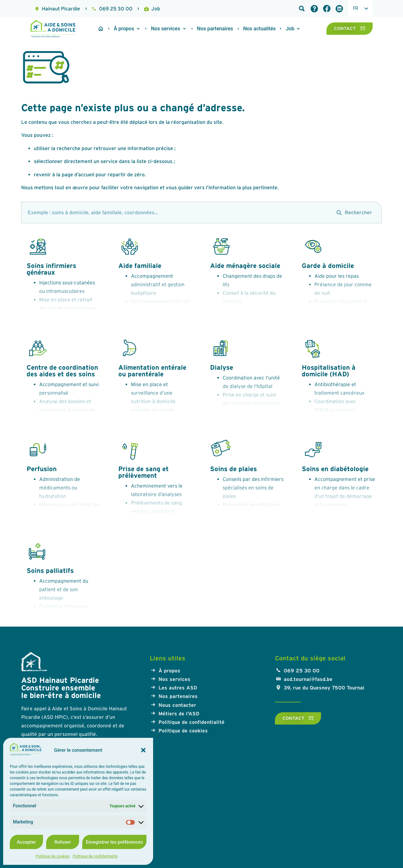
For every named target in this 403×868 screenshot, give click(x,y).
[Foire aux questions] (314, 9)
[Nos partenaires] (215, 29)
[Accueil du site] (101, 29)
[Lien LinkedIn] (339, 9)
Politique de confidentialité (95, 856)
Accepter (26, 842)
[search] (176, 212)
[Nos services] (165, 29)
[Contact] (350, 28)
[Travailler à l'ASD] (260, 29)
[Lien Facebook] (327, 9)
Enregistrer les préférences (114, 842)
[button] (143, 750)
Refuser (63, 842)
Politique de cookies (53, 856)
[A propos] (124, 29)
